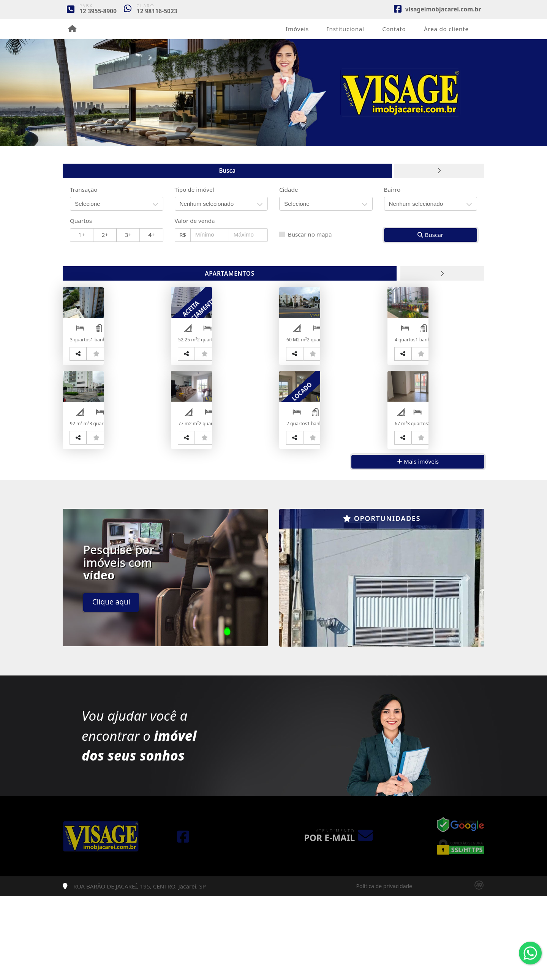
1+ (81, 235)
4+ (151, 235)
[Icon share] (437, 8)
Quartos (81, 221)
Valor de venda (195, 221)
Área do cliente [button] (446, 29)
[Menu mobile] (72, 29)
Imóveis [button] (297, 29)
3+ (128, 235)
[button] (295, 661)
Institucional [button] (346, 29)
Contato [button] (394, 29)
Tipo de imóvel (194, 189)
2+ (105, 235)
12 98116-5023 (157, 11)
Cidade (289, 189)
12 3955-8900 (98, 11)
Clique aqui (111, 686)
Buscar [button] (430, 235)
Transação (84, 189)
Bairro (392, 189)
